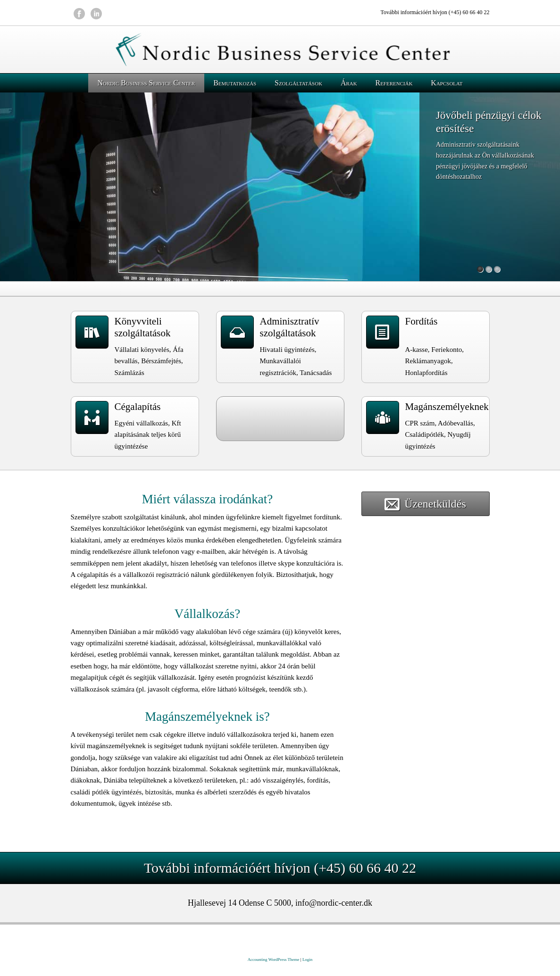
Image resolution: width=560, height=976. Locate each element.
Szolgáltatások (298, 83)
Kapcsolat (447, 83)
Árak (349, 83)
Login (308, 959)
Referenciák (394, 83)
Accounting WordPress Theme (274, 959)
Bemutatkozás (235, 83)
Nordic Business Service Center (146, 83)
